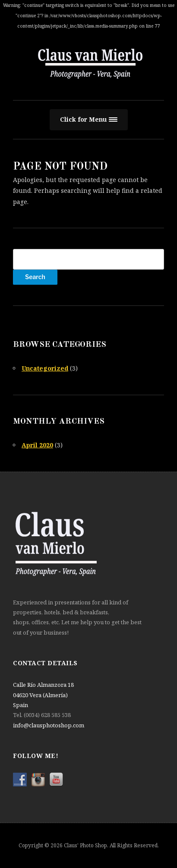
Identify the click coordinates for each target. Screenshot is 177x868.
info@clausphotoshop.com (49, 725)
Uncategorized (45, 368)
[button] (89, 120)
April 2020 (37, 445)
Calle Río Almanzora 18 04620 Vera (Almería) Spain (43, 695)
